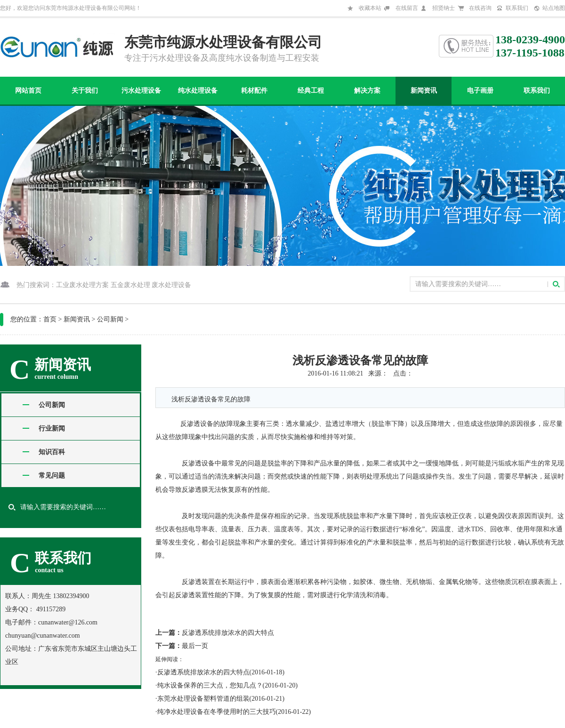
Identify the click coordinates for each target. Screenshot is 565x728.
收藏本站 (370, 8)
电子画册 (480, 91)
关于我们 (85, 91)
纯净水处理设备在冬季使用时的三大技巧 (217, 712)
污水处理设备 (141, 91)
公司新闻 (110, 319)
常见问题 (52, 476)
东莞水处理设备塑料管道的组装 (203, 699)
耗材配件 (254, 91)
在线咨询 (480, 8)
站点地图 (554, 8)
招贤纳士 (444, 8)
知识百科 (52, 452)
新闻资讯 (424, 91)
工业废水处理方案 (82, 285)
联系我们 (517, 8)
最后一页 (195, 646)
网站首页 (28, 91)
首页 (50, 319)
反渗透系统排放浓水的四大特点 (228, 633)
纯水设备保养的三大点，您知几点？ (210, 685)
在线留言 (407, 8)
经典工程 (311, 91)
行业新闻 (52, 428)
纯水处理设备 (198, 91)
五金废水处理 (130, 285)
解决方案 (367, 91)
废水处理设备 (171, 285)
